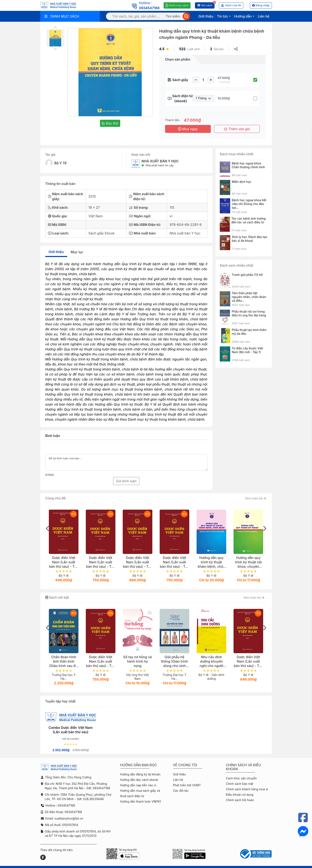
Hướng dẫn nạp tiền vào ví (138, 785)
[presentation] (48, 528)
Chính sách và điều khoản (243, 767)
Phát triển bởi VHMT (187, 785)
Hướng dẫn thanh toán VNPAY (141, 801)
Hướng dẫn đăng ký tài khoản (140, 774)
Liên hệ (263, 16)
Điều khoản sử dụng (240, 795)
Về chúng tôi (185, 765)
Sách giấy (180, 80)
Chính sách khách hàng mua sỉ (247, 789)
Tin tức (223, 16)
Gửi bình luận (126, 481)
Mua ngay (188, 129)
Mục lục (77, 252)
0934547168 (149, 8)
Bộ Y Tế (61, 163)
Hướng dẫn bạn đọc (139, 765)
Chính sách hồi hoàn (240, 800)
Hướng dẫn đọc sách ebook (139, 780)
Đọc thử (110, 123)
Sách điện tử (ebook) (181, 98)
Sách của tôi (231, 5)
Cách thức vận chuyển (241, 778)
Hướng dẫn (243, 16)
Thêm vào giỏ (237, 129)
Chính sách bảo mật (239, 784)
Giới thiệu (206, 16)
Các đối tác (181, 791)
